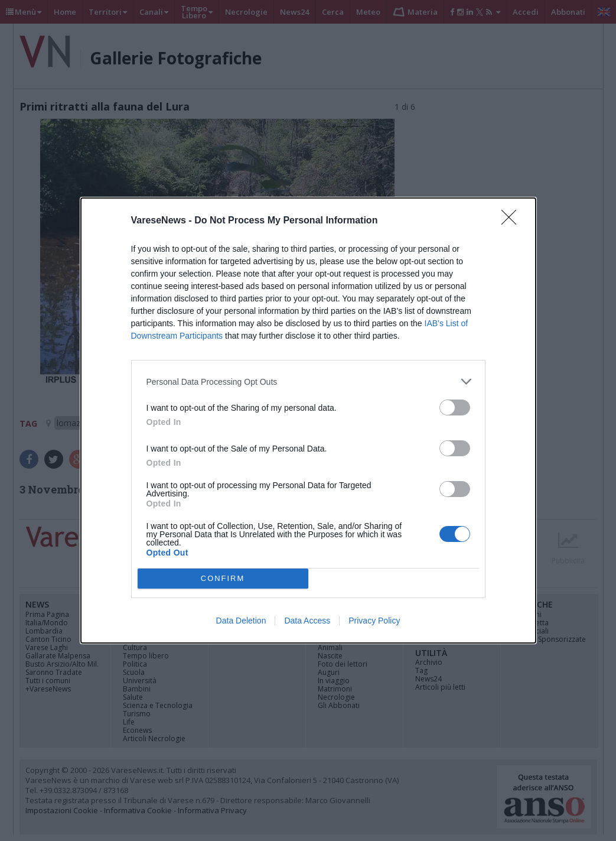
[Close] (513, 221)
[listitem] (308, 381)
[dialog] (308, 420)
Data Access (307, 621)
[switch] (455, 407)
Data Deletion (241, 621)
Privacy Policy (374, 621)
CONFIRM (223, 579)
